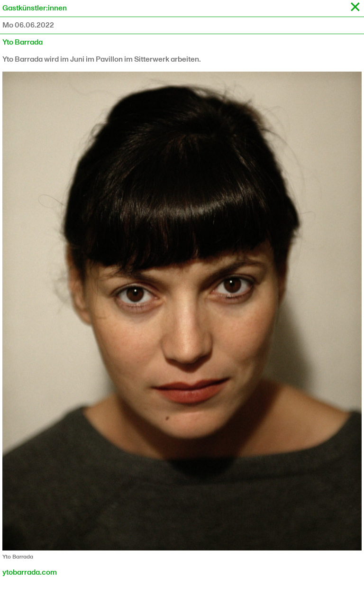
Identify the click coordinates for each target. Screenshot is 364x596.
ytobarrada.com (30, 573)
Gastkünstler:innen (35, 8)
